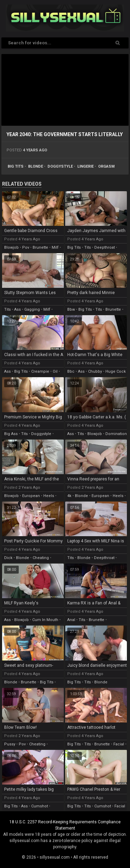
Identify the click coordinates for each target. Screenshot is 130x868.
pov (26, 247)
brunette (40, 247)
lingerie (85, 166)
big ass (11, 434)
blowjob (11, 247)
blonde (36, 166)
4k (69, 496)
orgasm (106, 166)
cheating (41, 558)
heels (49, 496)
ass (18, 309)
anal (71, 620)
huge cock (116, 371)
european (31, 496)
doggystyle (60, 166)
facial (119, 744)
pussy (10, 744)
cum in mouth (45, 620)
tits (88, 247)
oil (55, 371)
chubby (95, 371)
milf (55, 247)
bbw (71, 309)
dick (8, 558)
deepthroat (105, 247)
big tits (16, 166)
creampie (40, 371)
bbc (71, 371)
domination (116, 434)
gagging (32, 309)
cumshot (40, 806)
